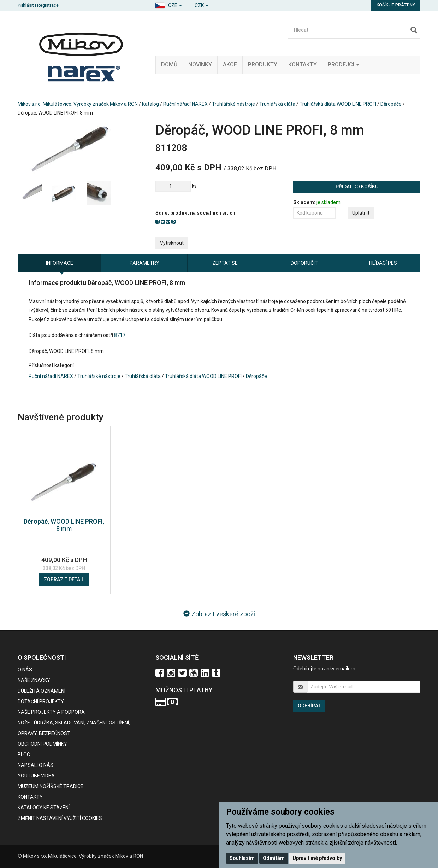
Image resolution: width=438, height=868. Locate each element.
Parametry (144, 263)
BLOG (24, 755)
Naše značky (34, 680)
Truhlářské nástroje (233, 104)
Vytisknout (172, 243)
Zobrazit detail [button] (64, 579)
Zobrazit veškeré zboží (219, 614)
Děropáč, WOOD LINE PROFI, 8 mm (64, 525)
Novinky (200, 65)
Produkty (263, 65)
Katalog (150, 104)
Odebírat (309, 706)
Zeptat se (225, 263)
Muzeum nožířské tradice (51, 786)
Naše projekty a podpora (51, 712)
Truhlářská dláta (277, 104)
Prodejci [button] (344, 65)
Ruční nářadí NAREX (185, 104)
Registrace (48, 5)
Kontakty (303, 65)
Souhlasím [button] (242, 858)
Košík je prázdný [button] (396, 5)
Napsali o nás (35, 765)
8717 (120, 335)
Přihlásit (26, 5)
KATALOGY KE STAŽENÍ (44, 808)
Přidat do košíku (357, 187)
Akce (230, 65)
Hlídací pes (383, 263)
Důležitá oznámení (42, 691)
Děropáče (391, 104)
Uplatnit (361, 213)
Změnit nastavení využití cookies (60, 818)
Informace (60, 263)
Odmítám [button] (274, 858)
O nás (25, 670)
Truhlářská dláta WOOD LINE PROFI (338, 104)
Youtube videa (36, 776)
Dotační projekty (41, 701)
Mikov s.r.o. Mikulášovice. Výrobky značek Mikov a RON (78, 104)
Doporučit (304, 263)
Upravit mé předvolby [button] (317, 858)
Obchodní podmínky (42, 744)
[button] (168, 4)
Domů (169, 65)
